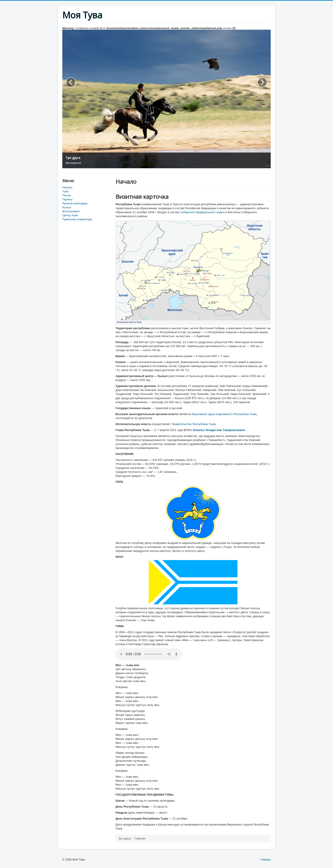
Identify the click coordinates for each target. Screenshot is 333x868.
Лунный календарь (75, 203)
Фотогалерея (71, 211)
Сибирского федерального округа (202, 212)
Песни (67, 195)
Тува (65, 191)
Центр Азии (70, 215)
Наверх (266, 859)
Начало (67, 187)
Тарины (67, 199)
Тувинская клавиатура (77, 219)
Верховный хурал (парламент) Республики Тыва (224, 414)
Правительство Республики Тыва (193, 424)
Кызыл (67, 207)
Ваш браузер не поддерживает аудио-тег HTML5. (149, 654)
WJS (267, 166)
